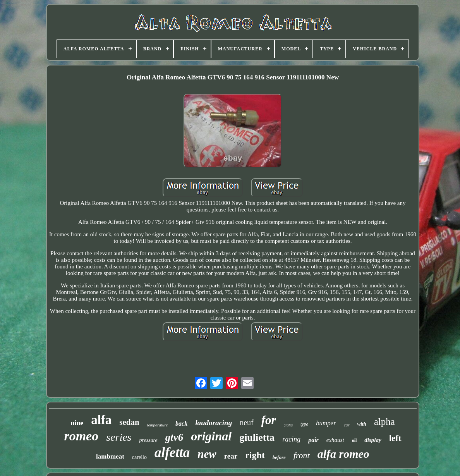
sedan (129, 422)
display (373, 440)
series (119, 437)
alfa (101, 420)
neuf (247, 423)
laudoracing (214, 423)
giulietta (257, 437)
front (302, 455)
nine (77, 423)
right (255, 455)
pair (313, 440)
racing (291, 439)
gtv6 (174, 437)
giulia (288, 425)
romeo (81, 436)
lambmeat (110, 456)
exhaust (335, 440)
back (181, 424)
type (304, 424)
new (207, 454)
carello (139, 457)
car (347, 425)
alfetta (172, 453)
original (211, 436)
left (395, 438)
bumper (326, 423)
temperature (157, 425)
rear (231, 456)
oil (354, 440)
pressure (148, 440)
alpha (384, 422)
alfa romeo (343, 454)
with (362, 424)
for (269, 420)
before (279, 457)
